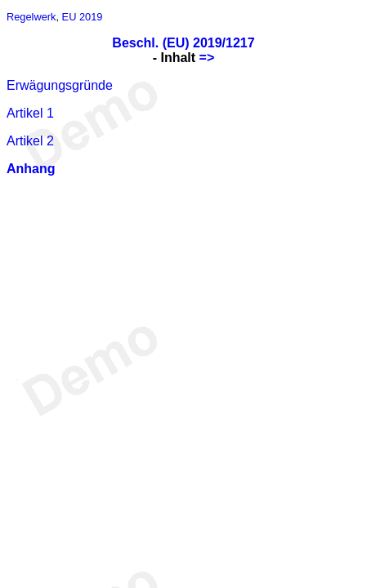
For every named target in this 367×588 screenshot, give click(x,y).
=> (207, 58)
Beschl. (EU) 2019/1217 (183, 43)
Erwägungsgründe (60, 85)
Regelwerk (31, 17)
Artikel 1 (30, 113)
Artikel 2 (30, 141)
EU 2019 (83, 17)
